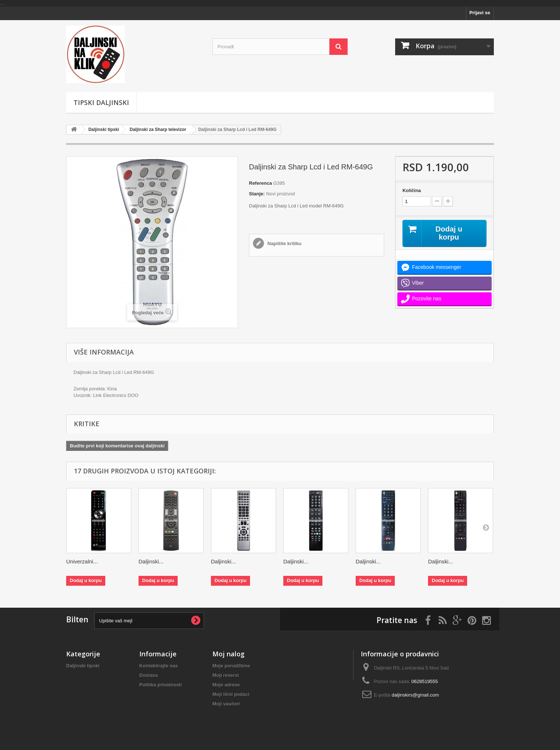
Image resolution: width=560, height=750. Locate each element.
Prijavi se (480, 13)
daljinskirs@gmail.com (415, 695)
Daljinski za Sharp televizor (158, 130)
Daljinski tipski (104, 130)
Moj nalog (228, 654)
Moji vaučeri (226, 704)
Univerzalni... (82, 561)
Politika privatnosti (160, 685)
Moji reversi (226, 675)
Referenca (260, 183)
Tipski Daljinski (101, 102)
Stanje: (257, 194)
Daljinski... (151, 561)
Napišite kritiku (284, 243)
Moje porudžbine (231, 666)
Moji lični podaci (231, 694)
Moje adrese (226, 685)
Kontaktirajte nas (158, 666)
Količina (412, 190)
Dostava (149, 675)
